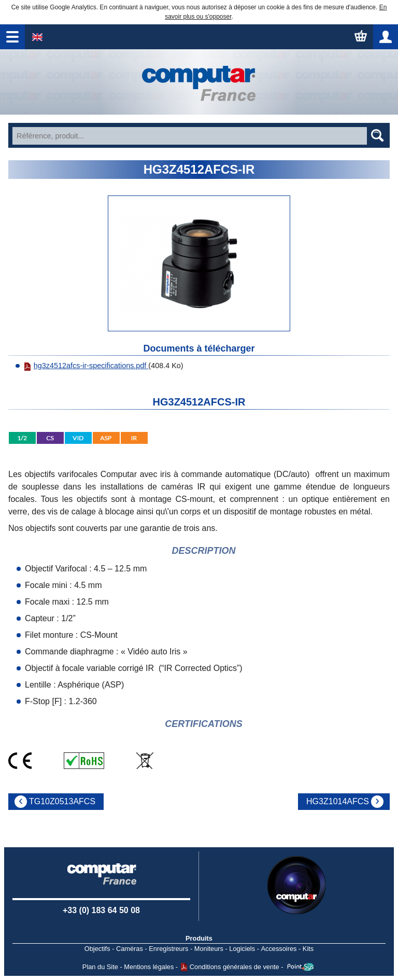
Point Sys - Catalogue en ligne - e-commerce (300, 967)
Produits (199, 938)
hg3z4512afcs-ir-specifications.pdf (86, 366)
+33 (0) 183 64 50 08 (101, 910)
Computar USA (296, 885)
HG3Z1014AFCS (338, 801)
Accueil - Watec (199, 82)
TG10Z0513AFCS (62, 801)
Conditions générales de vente (234, 967)
